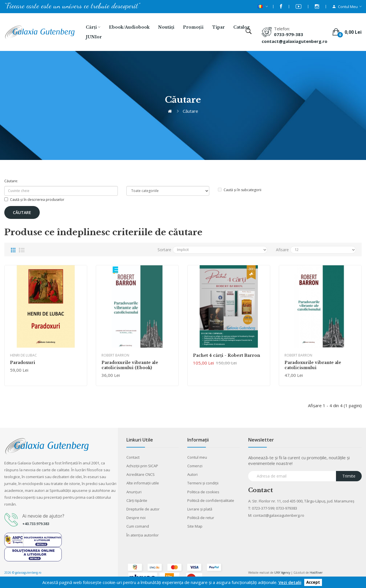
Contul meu (197, 457)
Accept (313, 583)
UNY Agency (282, 573)
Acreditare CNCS (141, 474)
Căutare (190, 111)
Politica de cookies (203, 492)
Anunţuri (134, 492)
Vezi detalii (290, 582)
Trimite (349, 476)
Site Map (195, 526)
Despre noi (136, 518)
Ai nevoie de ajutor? (43, 516)
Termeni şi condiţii (203, 483)
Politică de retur (201, 518)
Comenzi (195, 466)
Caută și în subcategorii (240, 190)
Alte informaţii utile (143, 483)
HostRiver (316, 573)
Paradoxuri (23, 363)
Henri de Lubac (23, 355)
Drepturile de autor (143, 509)
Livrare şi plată (200, 509)
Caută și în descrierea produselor (34, 200)
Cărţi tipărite (137, 500)
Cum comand (138, 526)
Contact (133, 457)
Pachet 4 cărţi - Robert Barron (227, 355)
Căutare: (11, 181)
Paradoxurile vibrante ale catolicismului (313, 365)
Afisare (282, 250)
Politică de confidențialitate (211, 500)
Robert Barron (115, 355)
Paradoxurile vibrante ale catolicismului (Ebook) (130, 365)
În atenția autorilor (143, 535)
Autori (192, 474)
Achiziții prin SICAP (142, 466)
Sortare (164, 250)
